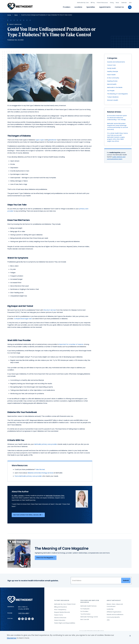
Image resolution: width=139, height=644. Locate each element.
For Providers (84, 611)
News (117, 2)
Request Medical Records (62, 611)
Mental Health (112, 83)
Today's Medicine (113, 96)
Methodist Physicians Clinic (55, 495)
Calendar (124, 2)
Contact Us (119, 7)
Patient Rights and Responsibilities (65, 622)
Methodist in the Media (115, 87)
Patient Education (60, 620)
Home (9, 14)
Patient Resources (102, 2)
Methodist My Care (83, 2)
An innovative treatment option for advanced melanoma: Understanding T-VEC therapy (117, 117)
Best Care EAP (85, 619)
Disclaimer (12, 638)
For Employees (85, 608)
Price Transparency (60, 609)
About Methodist (114, 600)
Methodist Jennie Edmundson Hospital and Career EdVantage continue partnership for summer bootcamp (118, 126)
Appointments (105, 7)
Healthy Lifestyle (113, 71)
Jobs (130, 2)
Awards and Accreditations (115, 614)
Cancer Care (111, 64)
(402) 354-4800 (24, 613)
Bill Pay (93, 2)
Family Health (112, 68)
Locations (78, 7)
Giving (112, 2)
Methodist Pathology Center (89, 616)
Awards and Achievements (116, 61)
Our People (111, 90)
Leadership (110, 608)
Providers (67, 7)
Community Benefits (113, 616)
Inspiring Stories (112, 80)
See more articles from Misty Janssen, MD (28, 514)
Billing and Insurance (61, 606)
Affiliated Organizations (114, 611)
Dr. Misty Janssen (18, 495)
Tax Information (85, 613)
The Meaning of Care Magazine (117, 93)
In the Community (113, 77)
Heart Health (111, 74)
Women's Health (113, 99)
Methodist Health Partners (89, 605)
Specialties (91, 7)
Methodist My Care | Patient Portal (65, 603)
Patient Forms (59, 614)
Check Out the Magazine (46, 557)
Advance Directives (60, 617)
